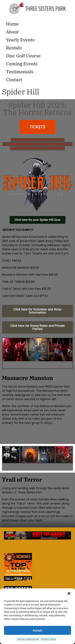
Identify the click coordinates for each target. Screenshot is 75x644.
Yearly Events (20, 40)
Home (12, 24)
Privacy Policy (49, 639)
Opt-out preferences (28, 639)
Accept (37, 630)
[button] (69, 593)
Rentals (14, 48)
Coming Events (22, 64)
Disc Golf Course (23, 56)
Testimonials (20, 72)
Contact (14, 80)
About (12, 32)
